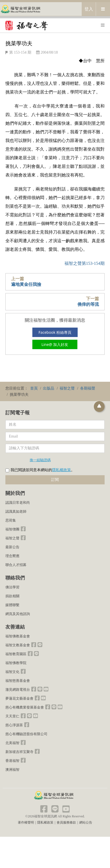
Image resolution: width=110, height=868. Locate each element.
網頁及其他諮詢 (18, 614)
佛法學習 (12, 587)
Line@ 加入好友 (55, 344)
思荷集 (11, 520)
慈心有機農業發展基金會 (25, 707)
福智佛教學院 (16, 663)
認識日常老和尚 (18, 503)
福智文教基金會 (18, 645)
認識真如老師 (16, 511)
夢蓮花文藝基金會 (19, 698)
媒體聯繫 (12, 605)
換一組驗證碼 (40, 460)
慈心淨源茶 (14, 725)
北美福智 (12, 743)
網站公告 (86, 822)
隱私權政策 (61, 470)
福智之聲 (12, 538)
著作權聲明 (26, 822)
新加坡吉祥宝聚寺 (19, 752)
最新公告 (12, 547)
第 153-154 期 (20, 52)
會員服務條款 (66, 822)
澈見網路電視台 (18, 690)
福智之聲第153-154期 (85, 263)
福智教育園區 (16, 654)
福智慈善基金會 (18, 681)
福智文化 (12, 672)
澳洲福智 (12, 770)
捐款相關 (12, 596)
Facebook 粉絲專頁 (55, 332)
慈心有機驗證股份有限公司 (26, 734)
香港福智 (12, 761)
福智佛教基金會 (18, 636)
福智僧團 (12, 529)
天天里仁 (12, 716)
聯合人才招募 (16, 565)
